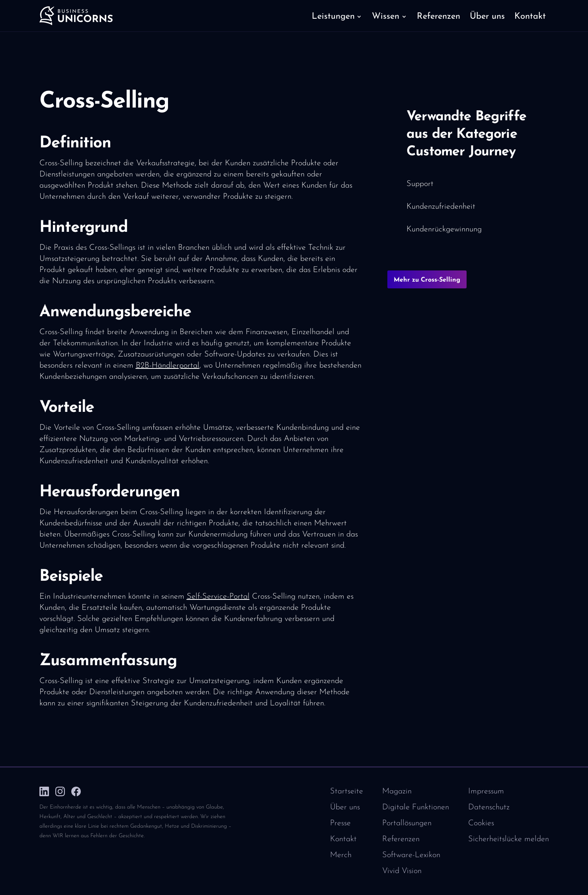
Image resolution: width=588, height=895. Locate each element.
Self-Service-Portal (218, 597)
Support (420, 184)
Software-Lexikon (411, 855)
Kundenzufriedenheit (441, 207)
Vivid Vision (402, 871)
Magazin (397, 791)
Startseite (347, 791)
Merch (341, 855)
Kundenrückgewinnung (444, 229)
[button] (337, 16)
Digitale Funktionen (416, 807)
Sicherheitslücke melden (509, 839)
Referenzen (401, 839)
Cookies (481, 823)
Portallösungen (407, 823)
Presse (340, 823)
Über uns (345, 807)
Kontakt (343, 839)
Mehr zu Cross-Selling (427, 280)
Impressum (486, 791)
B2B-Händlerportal (168, 366)
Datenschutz (489, 807)
